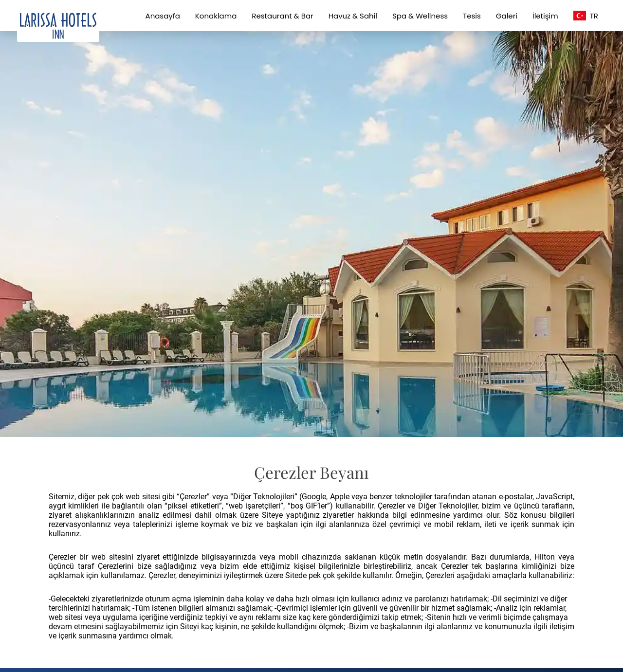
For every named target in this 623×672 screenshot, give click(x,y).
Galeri (507, 16)
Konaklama (216, 16)
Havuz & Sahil (353, 16)
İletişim (545, 16)
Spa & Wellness (420, 16)
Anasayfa (163, 16)
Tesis (472, 16)
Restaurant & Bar (282, 16)
